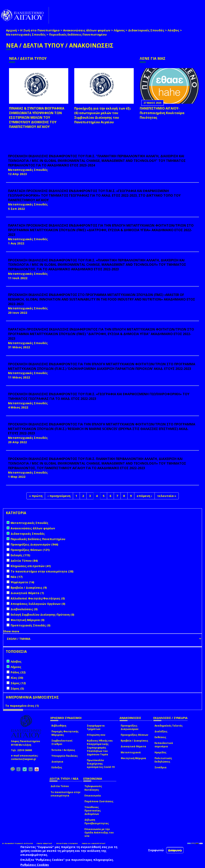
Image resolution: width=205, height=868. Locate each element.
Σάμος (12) (18, 683)
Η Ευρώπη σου (96, 735)
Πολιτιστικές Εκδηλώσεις (163, 760)
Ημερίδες (160, 752)
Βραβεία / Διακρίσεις (134, 741)
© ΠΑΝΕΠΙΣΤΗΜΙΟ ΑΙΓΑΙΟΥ (17, 844)
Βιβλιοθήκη (59, 726)
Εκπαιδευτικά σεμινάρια (164, 745)
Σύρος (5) (17, 688)
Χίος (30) (17, 678)
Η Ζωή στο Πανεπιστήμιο (40, 30)
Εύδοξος (57, 767)
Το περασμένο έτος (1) (22, 706)
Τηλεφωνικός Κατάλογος (93, 788)
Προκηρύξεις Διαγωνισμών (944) (34, 544)
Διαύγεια (57, 762)
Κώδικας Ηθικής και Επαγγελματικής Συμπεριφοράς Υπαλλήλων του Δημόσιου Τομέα (100, 748)
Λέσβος (173, 30)
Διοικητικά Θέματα (133, 746)
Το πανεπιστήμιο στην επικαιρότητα (65, 794)
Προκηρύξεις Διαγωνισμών (130, 727)
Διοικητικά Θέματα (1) (27, 593)
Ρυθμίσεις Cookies (35, 865)
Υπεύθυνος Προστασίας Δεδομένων (93, 811)
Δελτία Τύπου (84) (24, 561)
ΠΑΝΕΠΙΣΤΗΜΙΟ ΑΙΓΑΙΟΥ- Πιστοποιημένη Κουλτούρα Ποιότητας (162, 113)
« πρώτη (36, 496)
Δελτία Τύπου (60, 786)
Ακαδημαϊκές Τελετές (169, 726)
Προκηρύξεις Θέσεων (134, 735)
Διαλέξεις (161, 731)
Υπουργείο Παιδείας (65, 756)
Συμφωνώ (156, 850)
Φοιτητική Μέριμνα (133, 758)
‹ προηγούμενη (59, 496)
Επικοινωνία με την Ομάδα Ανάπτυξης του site (99, 833)
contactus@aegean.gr (25, 759)
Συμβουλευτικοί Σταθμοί (62, 742)
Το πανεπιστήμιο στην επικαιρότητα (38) (42, 571)
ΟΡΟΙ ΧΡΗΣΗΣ (44, 844)
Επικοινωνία (93, 796)
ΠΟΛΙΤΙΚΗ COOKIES (67, 844)
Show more (11, 631)
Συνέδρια (161, 767)
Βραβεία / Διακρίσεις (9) (29, 588)
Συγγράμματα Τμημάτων (96, 727)
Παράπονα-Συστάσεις (99, 801)
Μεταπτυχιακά (131, 752)
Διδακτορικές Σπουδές (146, 30)
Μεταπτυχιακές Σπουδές (26, 34)
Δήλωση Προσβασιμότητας (97, 821)
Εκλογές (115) (20, 555)
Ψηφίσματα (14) (22, 582)
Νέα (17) (17, 577)
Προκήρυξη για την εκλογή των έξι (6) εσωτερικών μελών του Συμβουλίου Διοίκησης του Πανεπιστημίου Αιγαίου (103, 115)
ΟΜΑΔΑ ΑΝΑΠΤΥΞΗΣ (94, 844)
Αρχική (11, 30)
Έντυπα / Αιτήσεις (63, 750)
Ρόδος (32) (18, 672)
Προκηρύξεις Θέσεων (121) (30, 550)
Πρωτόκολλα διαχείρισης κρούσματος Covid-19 (101, 764)
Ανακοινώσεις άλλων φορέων (87, 30)
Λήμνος (119, 30)
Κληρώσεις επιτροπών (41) (31, 566)
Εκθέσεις (160, 737)
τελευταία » (167, 496)
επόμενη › (144, 496)
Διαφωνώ (175, 850)
